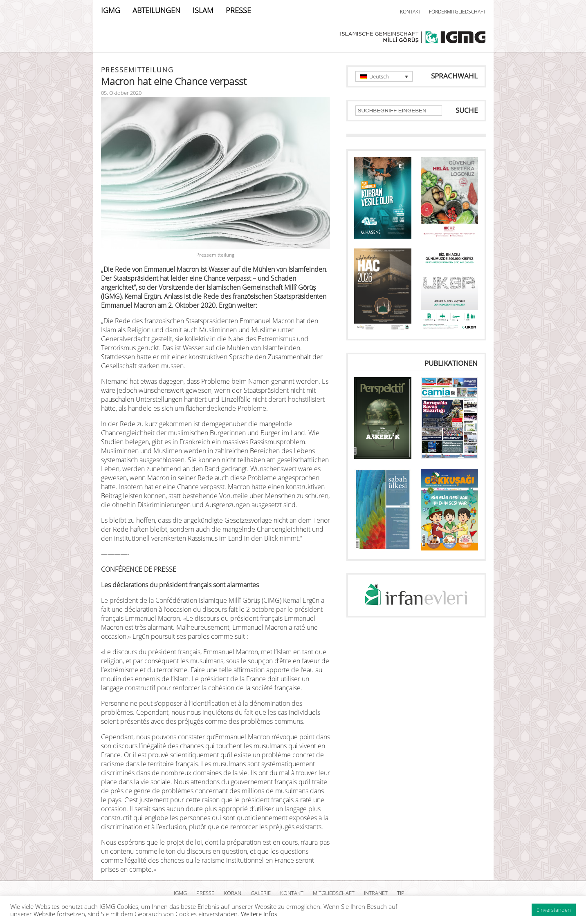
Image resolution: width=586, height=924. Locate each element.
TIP (401, 893)
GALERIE (261, 893)
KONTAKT (410, 12)
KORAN (232, 893)
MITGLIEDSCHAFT (334, 893)
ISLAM (203, 10)
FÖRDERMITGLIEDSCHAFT (457, 12)
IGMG (111, 10)
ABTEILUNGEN (156, 10)
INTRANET (376, 893)
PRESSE (238, 10)
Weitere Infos (259, 914)
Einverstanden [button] (554, 910)
